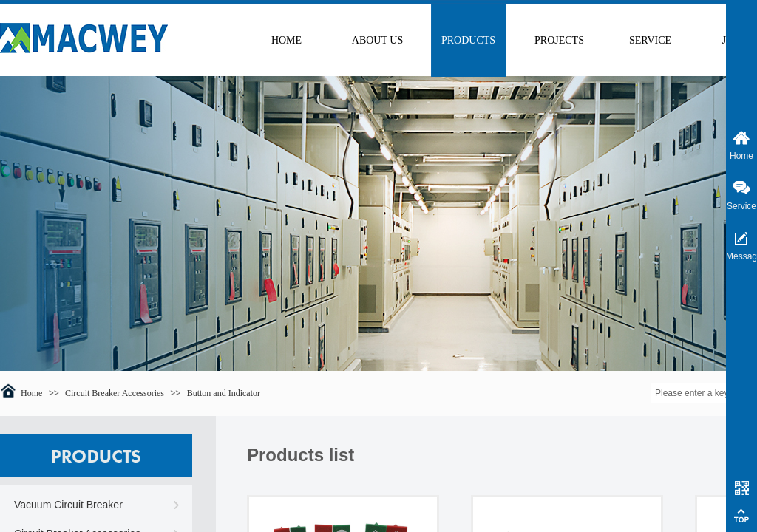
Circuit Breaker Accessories (115, 393)
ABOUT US (377, 40)
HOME (286, 40)
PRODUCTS (468, 40)
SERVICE (650, 40)
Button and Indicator (224, 393)
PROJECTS (559, 40)
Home (31, 393)
